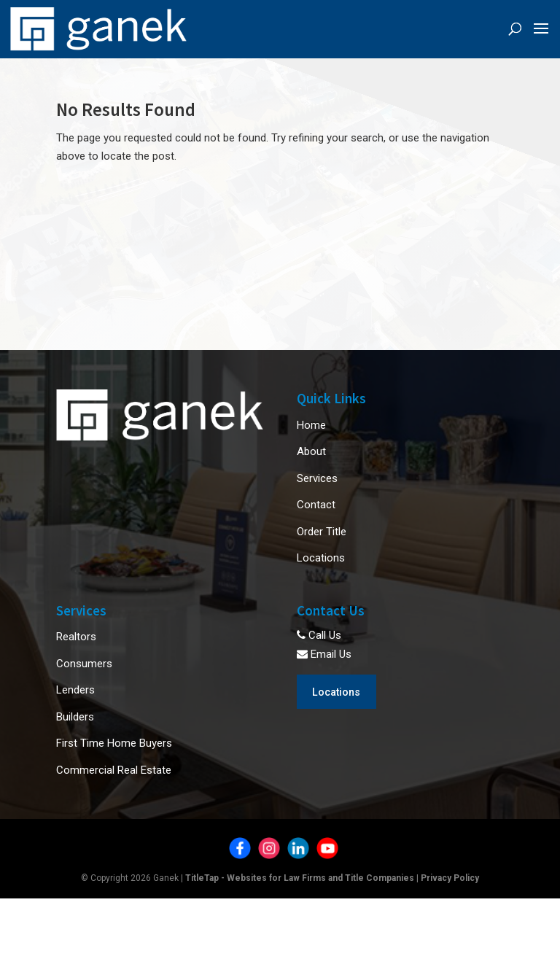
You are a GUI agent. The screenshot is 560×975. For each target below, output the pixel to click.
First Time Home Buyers (114, 743)
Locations (321, 558)
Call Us (319, 635)
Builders (75, 717)
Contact (316, 505)
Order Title (322, 532)
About (311, 451)
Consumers (84, 664)
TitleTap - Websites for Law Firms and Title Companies (300, 878)
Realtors (76, 637)
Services (317, 478)
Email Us (324, 654)
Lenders (75, 690)
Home (311, 425)
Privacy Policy (450, 878)
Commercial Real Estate (114, 770)
